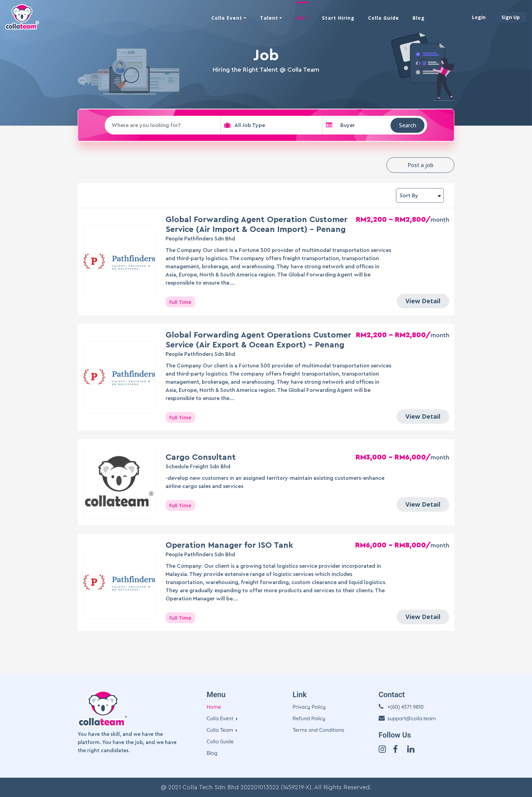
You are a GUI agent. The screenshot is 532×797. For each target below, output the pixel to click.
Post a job (420, 165)
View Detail (423, 301)
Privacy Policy (309, 707)
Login (479, 17)
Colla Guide (384, 18)
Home (214, 707)
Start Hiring (338, 18)
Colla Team (221, 730)
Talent (269, 18)
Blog (419, 18)
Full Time (180, 302)
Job (300, 18)
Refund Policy (309, 718)
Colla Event (227, 18)
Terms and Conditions (318, 730)
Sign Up (511, 17)
